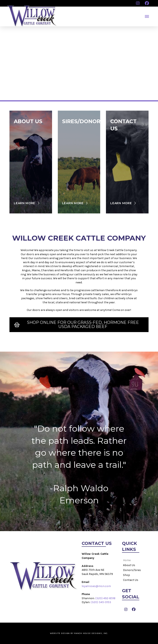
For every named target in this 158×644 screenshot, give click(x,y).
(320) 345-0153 (101, 602)
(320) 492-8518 (105, 598)
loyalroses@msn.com (96, 586)
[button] (147, 16)
